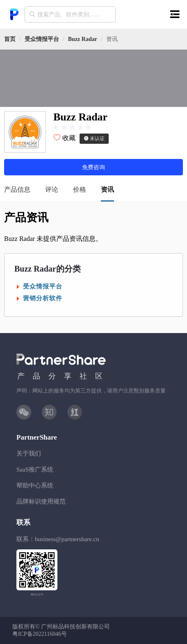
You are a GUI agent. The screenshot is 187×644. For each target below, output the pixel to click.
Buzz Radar (83, 39)
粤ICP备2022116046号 (40, 634)
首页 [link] (10, 39)
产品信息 (17, 189)
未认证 (94, 138)
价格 (80, 189)
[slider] (72, 127)
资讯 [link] (112, 39)
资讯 (107, 189)
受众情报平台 (42, 39)
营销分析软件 (43, 298)
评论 (52, 189)
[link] (42, 39)
